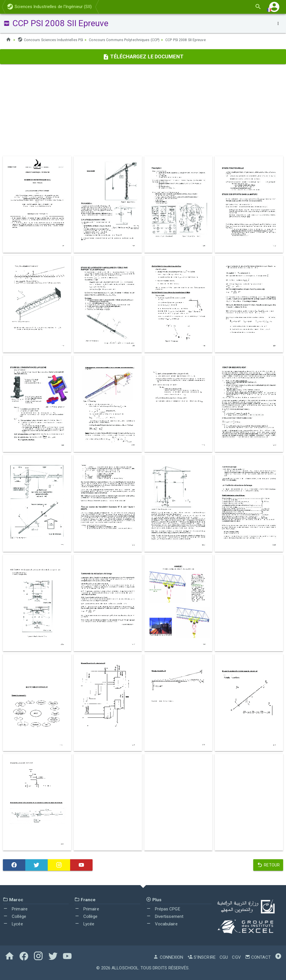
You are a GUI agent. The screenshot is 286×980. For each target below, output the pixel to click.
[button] (274, 7)
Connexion (168, 957)
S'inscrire (201, 957)
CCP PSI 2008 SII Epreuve (202, 40)
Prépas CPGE (163, 909)
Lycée (13, 924)
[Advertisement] (143, 110)
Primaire (15, 909)
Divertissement (165, 916)
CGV (236, 957)
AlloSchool (125, 968)
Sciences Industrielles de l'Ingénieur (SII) (49, 7)
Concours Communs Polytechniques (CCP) (134, 40)
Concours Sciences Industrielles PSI (53, 40)
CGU (224, 957)
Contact (258, 957)
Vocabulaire (162, 924)
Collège (15, 916)
